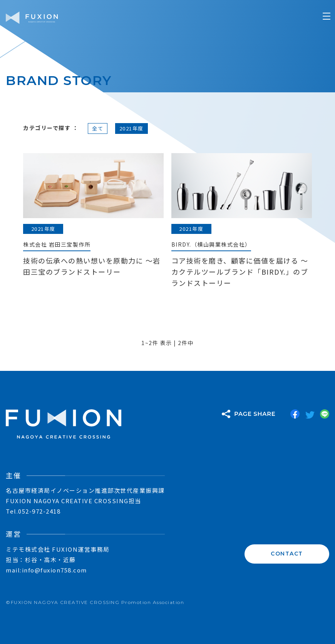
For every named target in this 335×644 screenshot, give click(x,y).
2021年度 (131, 128)
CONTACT (287, 553)
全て (98, 128)
